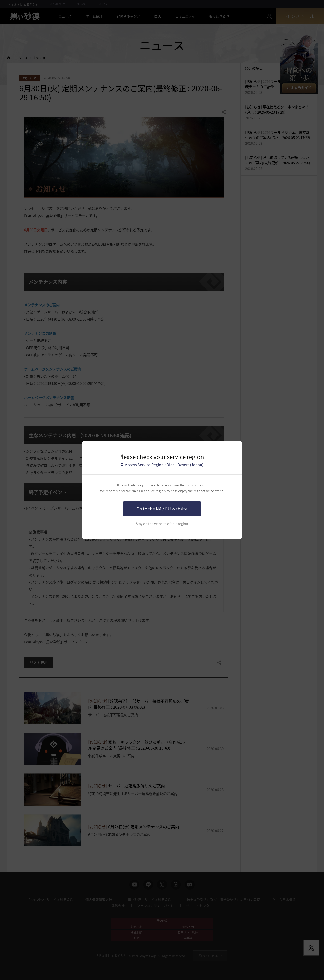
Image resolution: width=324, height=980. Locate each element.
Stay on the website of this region (162, 524)
